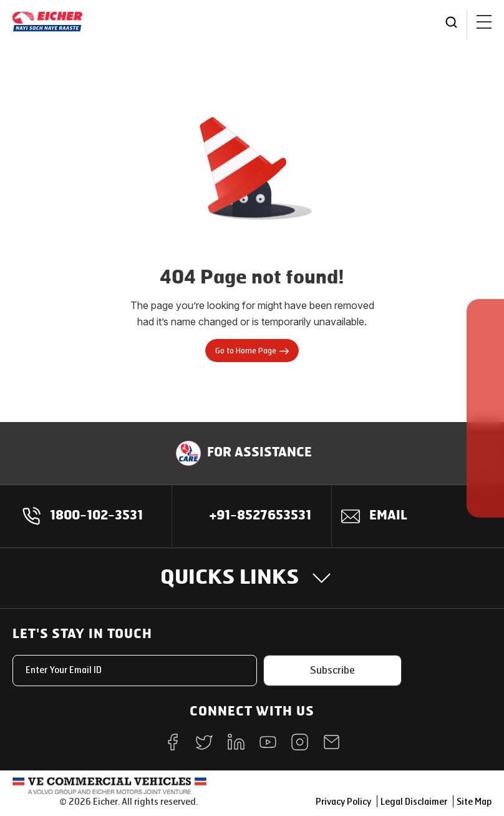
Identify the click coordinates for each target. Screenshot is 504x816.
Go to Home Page (252, 351)
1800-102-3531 (96, 516)
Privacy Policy (343, 802)
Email (388, 516)
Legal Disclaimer (414, 802)
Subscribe (332, 670)
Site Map (474, 802)
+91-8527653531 (260, 516)
